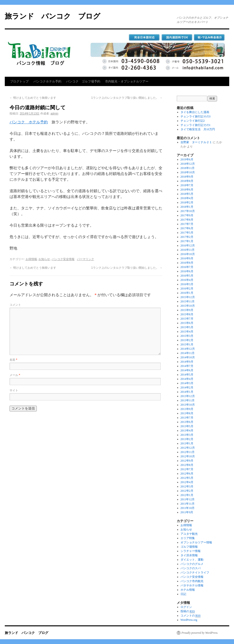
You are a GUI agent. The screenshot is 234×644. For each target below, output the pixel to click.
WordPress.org (189, 620)
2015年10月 (188, 306)
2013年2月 (187, 439)
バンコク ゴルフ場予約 (83, 81)
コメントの (191, 616)
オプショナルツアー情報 (196, 542)
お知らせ (44, 259)
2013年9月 (187, 409)
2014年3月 (187, 383)
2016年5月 (187, 276)
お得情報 (31, 259)
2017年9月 (187, 215)
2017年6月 (187, 228)
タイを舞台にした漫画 (195, 112)
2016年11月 (188, 250)
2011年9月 (187, 512)
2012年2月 (187, 491)
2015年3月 (187, 336)
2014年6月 (187, 370)
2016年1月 (187, 293)
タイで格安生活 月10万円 (198, 129)
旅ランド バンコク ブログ (53, 16)
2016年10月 (188, 254)
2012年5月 (187, 478)
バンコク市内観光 (192, 581)
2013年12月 (188, 396)
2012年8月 (187, 465)
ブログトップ (19, 81)
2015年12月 (188, 297)
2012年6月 (187, 474)
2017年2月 (187, 237)
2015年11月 (188, 301)
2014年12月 (188, 349)
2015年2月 (187, 340)
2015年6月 (187, 323)
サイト (14, 390)
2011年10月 (188, 508)
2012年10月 (188, 456)
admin (54, 114)
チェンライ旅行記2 (193, 121)
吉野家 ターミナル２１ (196, 142)
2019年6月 (187, 159)
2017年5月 (187, 233)
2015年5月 (187, 327)
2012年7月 (187, 469)
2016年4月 (187, 280)
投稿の (188, 611)
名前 (13, 360)
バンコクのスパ (191, 568)
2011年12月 (188, 499)
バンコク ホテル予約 (29, 122)
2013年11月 (188, 400)
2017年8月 (187, 220)
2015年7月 (187, 319)
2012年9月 (187, 461)
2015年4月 (187, 332)
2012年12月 (188, 448)
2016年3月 (187, 284)
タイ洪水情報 (189, 555)
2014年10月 (188, 357)
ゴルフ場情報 (189, 547)
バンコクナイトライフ (195, 573)
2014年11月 (188, 353)
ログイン (186, 607)
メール (15, 375)
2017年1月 (187, 241)
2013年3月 (187, 435)
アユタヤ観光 (189, 534)
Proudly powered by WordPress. (200, 633)
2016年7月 (187, 267)
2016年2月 (187, 289)
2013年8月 (187, 413)
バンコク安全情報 (63, 259)
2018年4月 (187, 198)
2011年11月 (188, 504)
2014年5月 (187, 375)
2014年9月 (187, 362)
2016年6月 (187, 271)
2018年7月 (187, 185)
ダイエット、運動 (192, 560)
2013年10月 (188, 405)
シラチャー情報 (191, 551)
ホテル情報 (188, 590)
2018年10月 (188, 172)
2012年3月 (187, 486)
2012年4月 (187, 482)
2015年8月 (187, 314)
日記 (183, 594)
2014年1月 (187, 392)
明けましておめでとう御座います (33, 98)
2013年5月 (187, 426)
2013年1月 (187, 443)
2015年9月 (187, 310)
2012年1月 (187, 495)
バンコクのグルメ (192, 564)
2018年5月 (187, 194)
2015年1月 (187, 344)
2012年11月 (188, 452)
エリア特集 (188, 538)
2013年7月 (187, 418)
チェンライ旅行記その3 (196, 116)
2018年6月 (187, 190)
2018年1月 (187, 207)
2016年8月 (187, 263)
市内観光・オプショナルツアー (127, 81)
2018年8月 (187, 181)
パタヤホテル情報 (192, 585)
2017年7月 (187, 224)
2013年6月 (187, 422)
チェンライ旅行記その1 (196, 125)
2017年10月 (188, 211)
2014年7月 (187, 366)
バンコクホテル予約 (47, 81)
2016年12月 (188, 246)
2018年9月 (187, 177)
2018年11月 (188, 168)
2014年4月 (187, 379)
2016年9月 (187, 258)
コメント (15, 305)
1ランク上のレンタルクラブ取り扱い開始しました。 (127, 98)
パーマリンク (85, 259)
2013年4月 (187, 431)
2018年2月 (187, 202)
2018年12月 (188, 164)
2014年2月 (187, 387)
